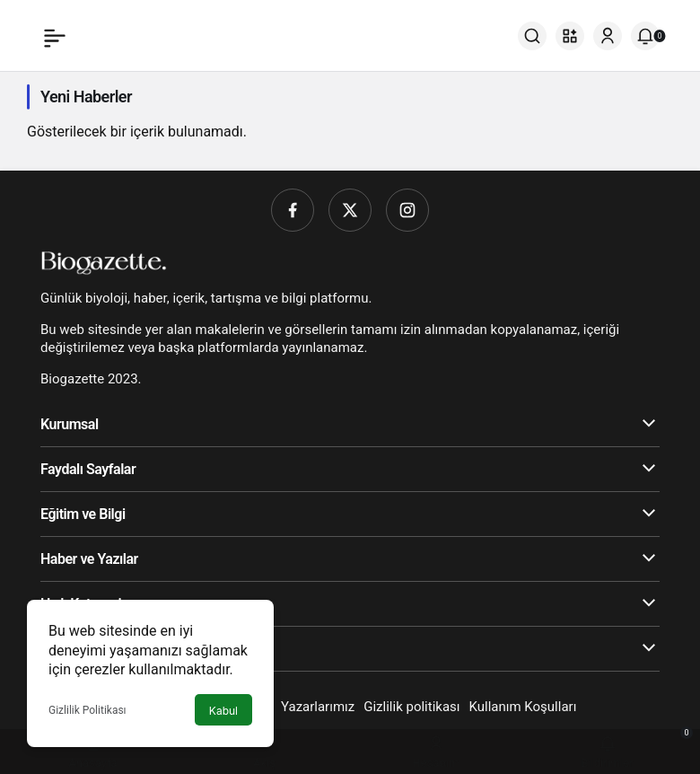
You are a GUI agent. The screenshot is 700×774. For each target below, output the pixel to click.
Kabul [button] (223, 711)
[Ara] (532, 36)
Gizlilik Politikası (87, 710)
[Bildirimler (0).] (645, 36)
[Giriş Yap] (608, 36)
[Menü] (55, 36)
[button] (570, 36)
